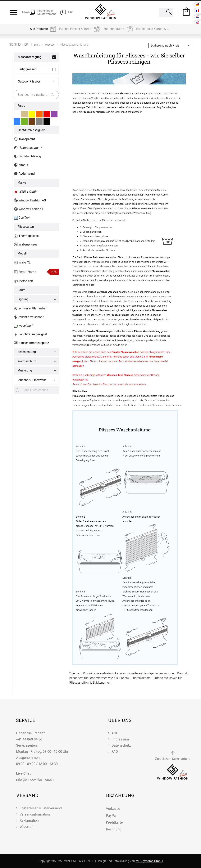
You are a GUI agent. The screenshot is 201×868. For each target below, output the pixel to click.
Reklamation (29, 820)
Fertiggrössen (27, 69)
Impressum (120, 739)
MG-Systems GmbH (149, 861)
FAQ (115, 751)
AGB (115, 733)
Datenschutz (121, 745)
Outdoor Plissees (29, 81)
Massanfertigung (30, 57)
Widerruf (26, 827)
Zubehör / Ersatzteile (32, 380)
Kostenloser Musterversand (41, 808)
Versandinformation (35, 814)
